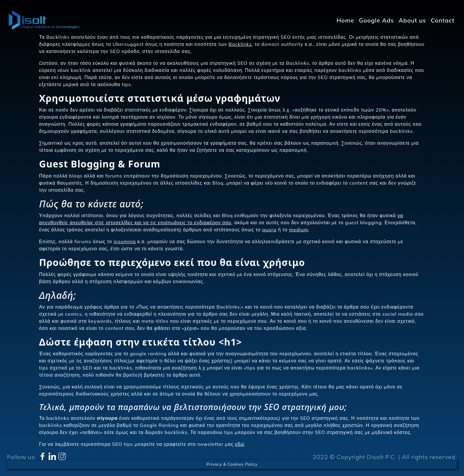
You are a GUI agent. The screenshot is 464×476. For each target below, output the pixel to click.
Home (345, 20)
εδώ (240, 444)
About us (412, 20)
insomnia (125, 241)
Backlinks (240, 44)
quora (269, 230)
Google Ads (376, 20)
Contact (443, 20)
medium (299, 230)
